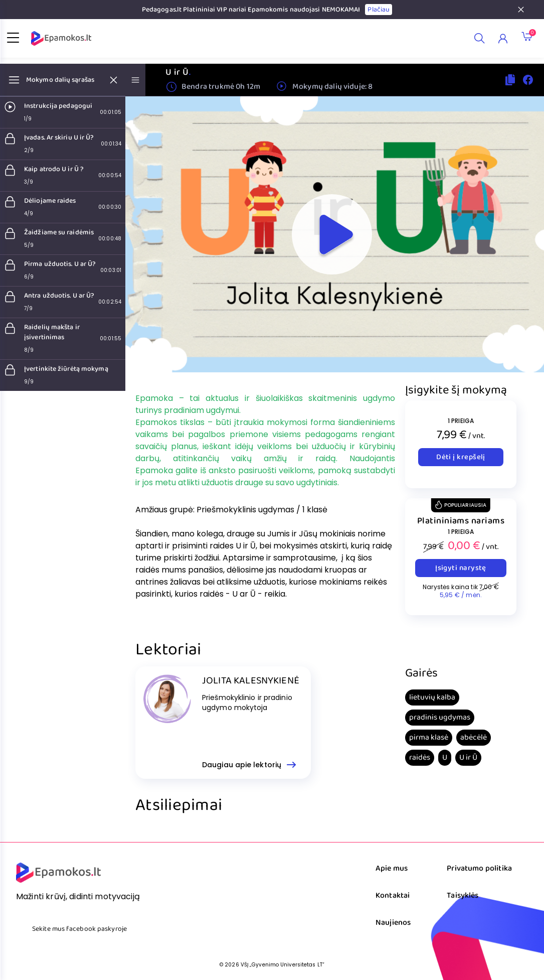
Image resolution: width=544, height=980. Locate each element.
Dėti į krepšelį (461, 457)
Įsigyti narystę (461, 568)
